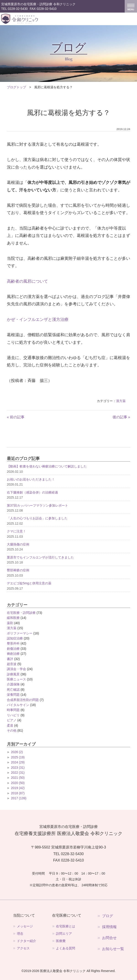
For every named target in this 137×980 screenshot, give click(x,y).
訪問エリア (64, 934)
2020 (18, 783)
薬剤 (10, 623)
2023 (18, 768)
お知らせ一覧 (113, 949)
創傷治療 (13, 649)
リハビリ (13, 715)
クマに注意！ (16, 531)
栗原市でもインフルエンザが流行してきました (40, 557)
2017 (19, 798)
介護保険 (13, 684)
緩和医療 (13, 618)
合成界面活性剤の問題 (23, 700)
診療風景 (13, 674)
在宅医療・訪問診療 (21, 613)
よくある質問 (66, 948)
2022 (18, 773)
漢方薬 (121, 401)
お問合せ (109, 938)
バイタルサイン (18, 705)
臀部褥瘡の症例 (18, 570)
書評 (10, 659)
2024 (18, 762)
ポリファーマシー (20, 633)
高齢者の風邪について (27, 281)
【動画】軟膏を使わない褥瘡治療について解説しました (47, 466)
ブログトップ (16, 87)
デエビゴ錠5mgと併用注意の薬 (29, 583)
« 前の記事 (16, 417)
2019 (18, 788)
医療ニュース (16, 679)
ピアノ (12, 720)
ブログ (108, 916)
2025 (18, 757)
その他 (12, 730)
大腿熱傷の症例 (18, 544)
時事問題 (13, 710)
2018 (18, 793)
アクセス (23, 948)
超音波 (12, 664)
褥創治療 (13, 654)
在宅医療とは (66, 926)
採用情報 (109, 927)
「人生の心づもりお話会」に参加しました (37, 518)
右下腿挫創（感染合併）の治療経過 (32, 492)
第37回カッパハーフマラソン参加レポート (37, 505)
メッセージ (25, 926)
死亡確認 (13, 690)
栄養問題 (13, 695)
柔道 (10, 725)
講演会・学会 (16, 669)
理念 (20, 934)
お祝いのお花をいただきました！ (31, 479)
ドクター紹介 (26, 941)
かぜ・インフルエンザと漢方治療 (38, 320)
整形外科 (13, 643)
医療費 (61, 941)
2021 (18, 778)
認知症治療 (15, 638)
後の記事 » (121, 417)
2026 (17, 752)
